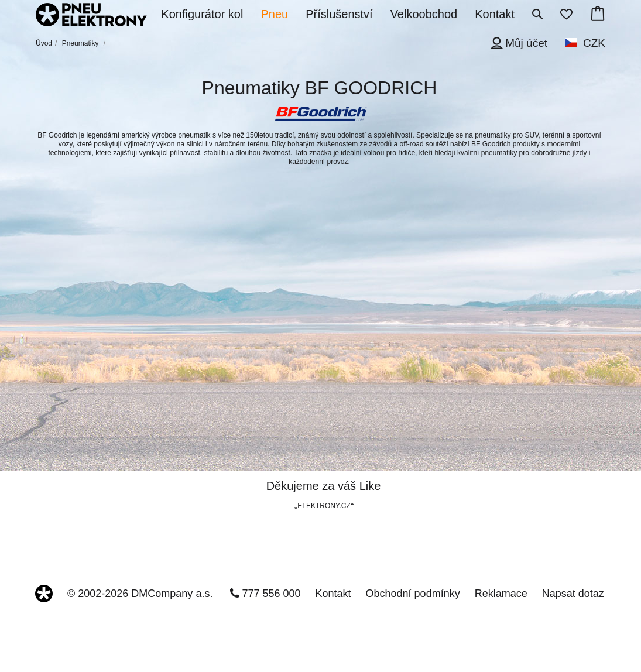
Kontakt (333, 594)
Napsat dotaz (573, 594)
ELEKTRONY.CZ (324, 506)
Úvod (44, 43)
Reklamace (501, 594)
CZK (594, 43)
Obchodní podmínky (413, 594)
